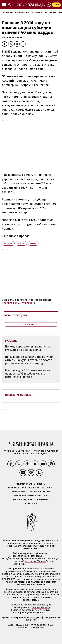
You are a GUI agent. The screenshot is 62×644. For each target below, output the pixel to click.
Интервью (50, 13)
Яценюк (21, 243)
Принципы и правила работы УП (31, 496)
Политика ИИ (18, 492)
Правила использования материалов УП (31, 488)
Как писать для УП (23, 499)
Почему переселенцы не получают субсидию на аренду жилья (29, 348)
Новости (8, 13)
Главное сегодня (15, 315)
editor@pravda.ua (40, 613)
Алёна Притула (43, 610)
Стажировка (42, 499)
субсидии (8, 243)
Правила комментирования (19, 303)
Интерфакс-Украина (35, 561)
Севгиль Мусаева (41, 607)
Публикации (22, 13)
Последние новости (18, 395)
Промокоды (31, 503)
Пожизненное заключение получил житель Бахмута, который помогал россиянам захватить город (29, 360)
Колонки (37, 13)
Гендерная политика (39, 492)
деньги (33, 243)
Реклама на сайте (25, 484)
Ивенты (41, 484)
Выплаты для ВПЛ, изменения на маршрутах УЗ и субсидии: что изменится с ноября (27, 374)
